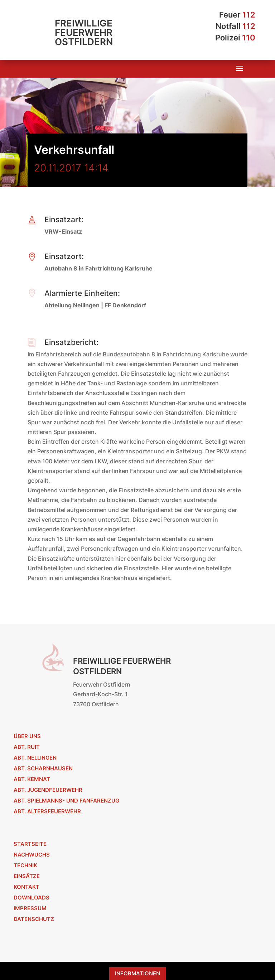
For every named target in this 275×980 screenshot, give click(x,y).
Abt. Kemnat (32, 779)
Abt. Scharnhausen (43, 768)
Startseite (30, 844)
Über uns (27, 736)
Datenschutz (34, 919)
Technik (25, 865)
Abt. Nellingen (35, 758)
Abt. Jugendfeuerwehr (48, 790)
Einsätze (27, 876)
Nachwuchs (32, 855)
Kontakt (26, 887)
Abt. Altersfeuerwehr (47, 811)
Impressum (30, 908)
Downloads (32, 898)
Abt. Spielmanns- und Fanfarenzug (66, 801)
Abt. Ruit (27, 747)
